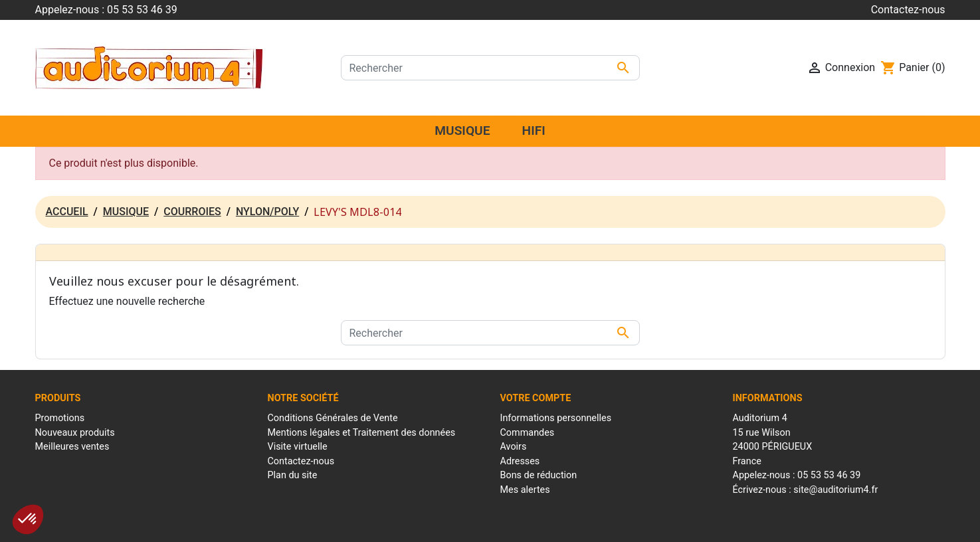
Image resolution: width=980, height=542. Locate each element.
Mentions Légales (415, 525)
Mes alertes (525, 490)
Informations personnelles (556, 418)
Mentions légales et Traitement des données (362, 433)
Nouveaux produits (75, 433)
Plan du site (293, 475)
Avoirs (514, 447)
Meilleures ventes (72, 447)
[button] (28, 519)
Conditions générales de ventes (515, 525)
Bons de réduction (539, 475)
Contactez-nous (908, 10)
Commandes (528, 433)
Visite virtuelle (298, 447)
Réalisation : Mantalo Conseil (637, 525)
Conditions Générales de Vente (333, 418)
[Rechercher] (490, 68)
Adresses (520, 461)
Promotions (60, 418)
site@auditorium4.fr (835, 490)
